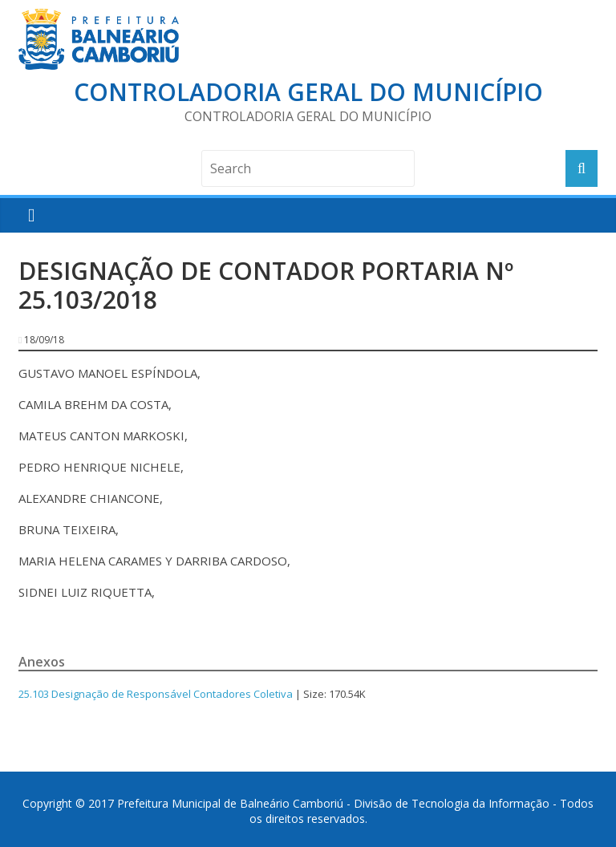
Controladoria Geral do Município (308, 92)
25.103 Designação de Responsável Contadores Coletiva (156, 694)
